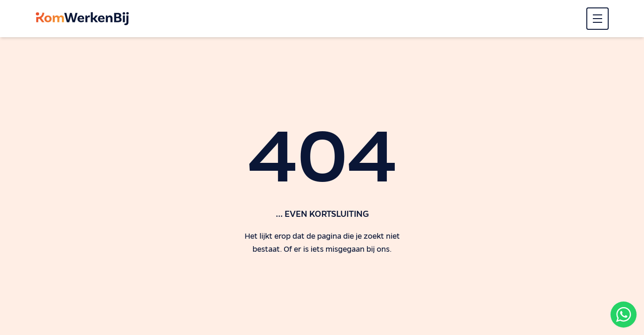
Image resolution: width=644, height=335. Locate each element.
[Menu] (598, 19)
